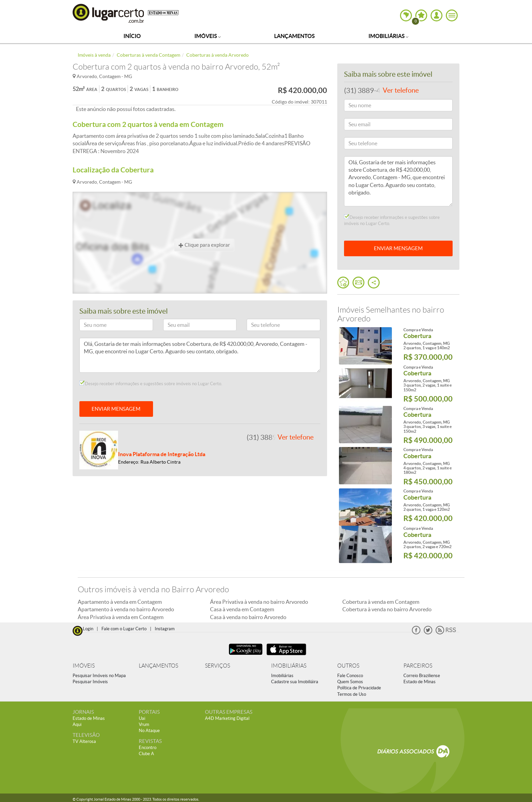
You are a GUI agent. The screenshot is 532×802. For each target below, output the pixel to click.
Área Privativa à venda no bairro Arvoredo (259, 602)
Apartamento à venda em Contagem (120, 602)
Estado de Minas (420, 682)
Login (88, 629)
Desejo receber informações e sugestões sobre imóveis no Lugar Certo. (151, 384)
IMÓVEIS (84, 666)
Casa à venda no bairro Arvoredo (248, 617)
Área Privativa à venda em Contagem (121, 617)
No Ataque (149, 731)
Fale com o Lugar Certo (124, 629)
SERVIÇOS (217, 666)
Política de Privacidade (359, 688)
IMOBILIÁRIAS (289, 666)
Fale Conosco (350, 676)
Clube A (146, 754)
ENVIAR (398, 248)
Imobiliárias (388, 36)
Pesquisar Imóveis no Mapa (99, 676)
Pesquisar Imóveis (90, 682)
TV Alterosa (84, 741)
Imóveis (208, 36)
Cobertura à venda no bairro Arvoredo (387, 609)
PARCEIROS (418, 666)
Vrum (144, 724)
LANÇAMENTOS (158, 666)
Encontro (148, 748)
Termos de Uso (352, 694)
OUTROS (348, 666)
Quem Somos (350, 682)
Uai (142, 718)
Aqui (77, 724)
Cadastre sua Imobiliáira (295, 682)
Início (132, 36)
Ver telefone (296, 437)
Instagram (165, 629)
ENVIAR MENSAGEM (116, 409)
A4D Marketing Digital (227, 718)
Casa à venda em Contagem (242, 609)
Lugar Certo (109, 13)
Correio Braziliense (422, 676)
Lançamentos (294, 36)
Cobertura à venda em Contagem (381, 602)
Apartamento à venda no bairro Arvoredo (126, 609)
